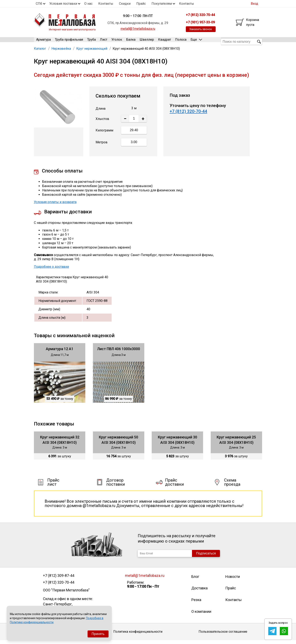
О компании (201, 615)
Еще (196, 41)
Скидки (125, 4)
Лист (104, 42)
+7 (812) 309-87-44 (59, 579)
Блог (195, 580)
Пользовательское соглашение (223, 635)
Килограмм (104, 134)
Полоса (181, 42)
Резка (196, 604)
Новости (233, 580)
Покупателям (162, 4)
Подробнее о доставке (51, 271)
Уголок (117, 42)
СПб (39, 4)
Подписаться (206, 557)
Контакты (106, 4)
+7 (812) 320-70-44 (188, 115)
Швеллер (147, 42)
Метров (102, 146)
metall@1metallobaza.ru (138, 29)
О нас (88, 4)
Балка (131, 42)
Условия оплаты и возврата (55, 206)
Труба (91, 42)
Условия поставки (63, 4)
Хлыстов (102, 122)
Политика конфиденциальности (138, 635)
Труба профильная (69, 42)
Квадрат (165, 42)
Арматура (43, 42)
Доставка (199, 592)
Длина (101, 112)
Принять (98, 634)
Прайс (141, 4)
